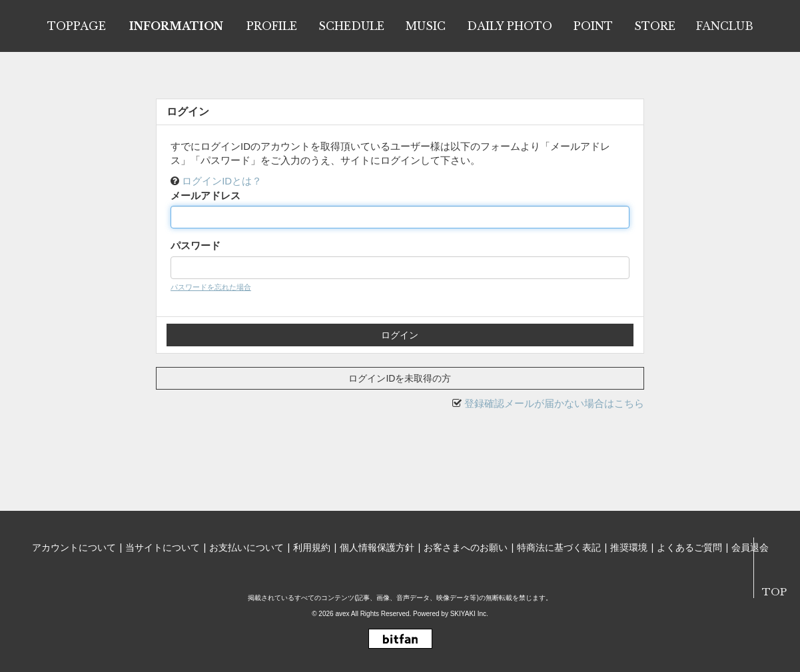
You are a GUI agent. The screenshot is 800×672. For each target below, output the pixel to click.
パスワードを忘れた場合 (211, 287)
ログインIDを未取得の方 (400, 378)
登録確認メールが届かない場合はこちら (554, 403)
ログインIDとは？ (222, 181)
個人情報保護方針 (377, 547)
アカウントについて (74, 547)
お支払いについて (246, 547)
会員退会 (750, 547)
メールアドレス (205, 195)
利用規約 (312, 547)
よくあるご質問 (689, 547)
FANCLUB (725, 26)
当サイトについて (163, 547)
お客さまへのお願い (466, 547)
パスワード (196, 245)
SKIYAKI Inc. (469, 614)
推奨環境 (629, 547)
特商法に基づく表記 (559, 547)
